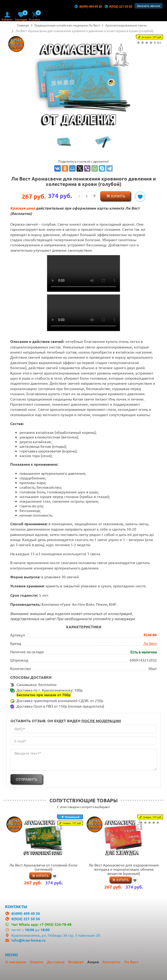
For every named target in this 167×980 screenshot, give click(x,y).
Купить (118, 196)
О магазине (16, 961)
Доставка (56, 961)
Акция (93, 961)
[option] (64, 143)
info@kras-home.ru (28, 939)
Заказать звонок (149, 6)
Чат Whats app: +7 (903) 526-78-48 (41, 924)
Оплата (36, 961)
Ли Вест (150, 642)
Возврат (76, 961)
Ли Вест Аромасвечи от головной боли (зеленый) (43, 866)
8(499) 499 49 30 (88, 6)
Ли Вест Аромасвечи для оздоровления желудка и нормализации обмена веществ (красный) (124, 868)
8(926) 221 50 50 (118, 6)
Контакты (111, 961)
